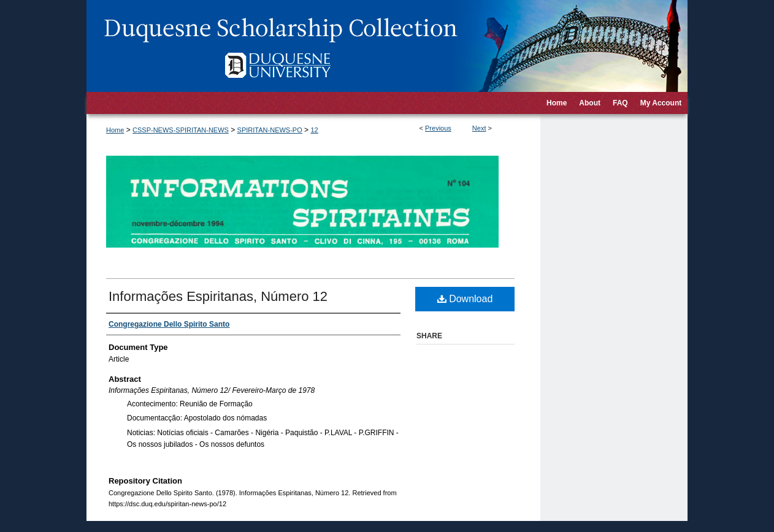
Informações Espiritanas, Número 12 (218, 296)
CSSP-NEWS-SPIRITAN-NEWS (181, 130)
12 (314, 130)
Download (465, 299)
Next (479, 128)
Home (115, 130)
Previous (438, 128)
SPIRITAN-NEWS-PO (270, 130)
